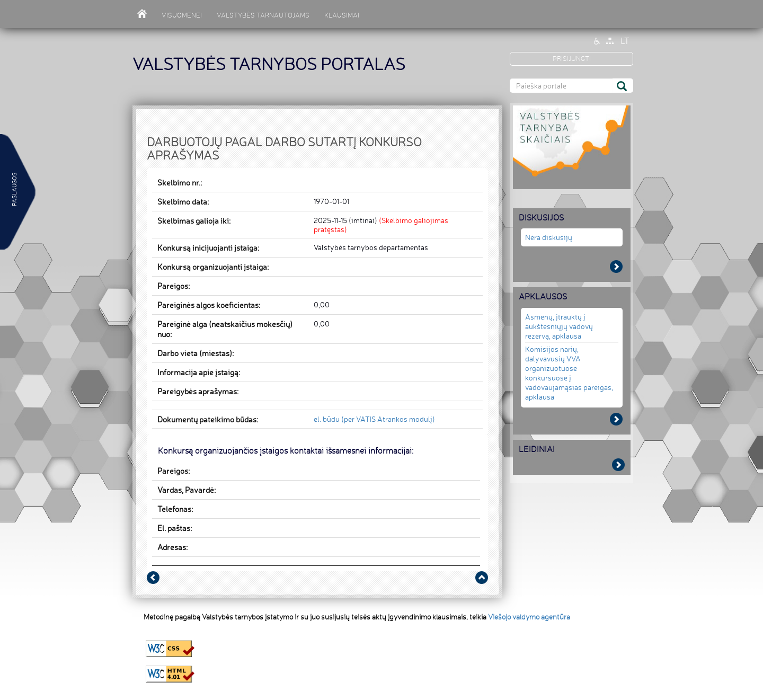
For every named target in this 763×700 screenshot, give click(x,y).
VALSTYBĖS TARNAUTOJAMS (263, 15)
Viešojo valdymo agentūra (529, 617)
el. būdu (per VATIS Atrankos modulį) (374, 419)
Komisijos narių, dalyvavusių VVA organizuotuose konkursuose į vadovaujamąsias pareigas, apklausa (569, 373)
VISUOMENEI (182, 15)
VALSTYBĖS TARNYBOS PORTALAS (269, 64)
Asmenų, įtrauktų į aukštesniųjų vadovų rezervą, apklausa (559, 326)
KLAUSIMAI (342, 15)
